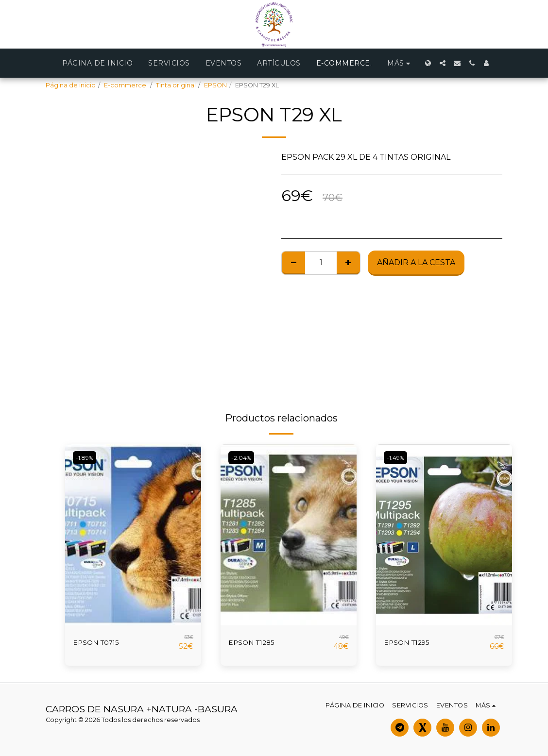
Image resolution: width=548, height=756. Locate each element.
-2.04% (242, 458)
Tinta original (176, 85)
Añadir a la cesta (416, 262)
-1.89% (86, 458)
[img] (133, 535)
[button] (443, 63)
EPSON (215, 85)
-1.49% (397, 458)
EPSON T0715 (100, 643)
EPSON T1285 (256, 643)
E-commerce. (126, 85)
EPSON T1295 (411, 643)
